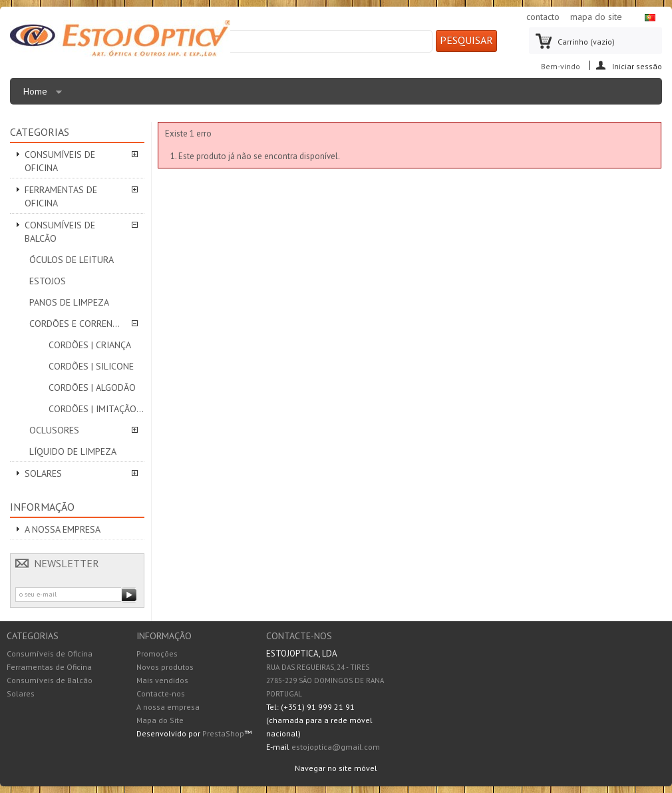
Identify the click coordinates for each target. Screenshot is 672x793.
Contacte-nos (161, 693)
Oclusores (54, 430)
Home (39, 95)
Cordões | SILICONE (91, 366)
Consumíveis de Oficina (60, 161)
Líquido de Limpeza (73, 451)
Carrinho (586, 42)
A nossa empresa (63, 529)
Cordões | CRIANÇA (90, 345)
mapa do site (596, 17)
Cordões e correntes (77, 324)
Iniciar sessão (637, 66)
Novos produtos (165, 667)
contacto (543, 17)
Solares (43, 473)
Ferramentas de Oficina (61, 196)
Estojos (48, 281)
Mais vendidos (162, 680)
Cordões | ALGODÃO (92, 388)
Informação (42, 507)
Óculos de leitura (72, 260)
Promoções (157, 654)
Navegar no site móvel (336, 768)
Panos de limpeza (69, 302)
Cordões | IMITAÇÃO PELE (96, 409)
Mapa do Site (160, 720)
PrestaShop (223, 733)
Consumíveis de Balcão (60, 232)
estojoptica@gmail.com (336, 747)
